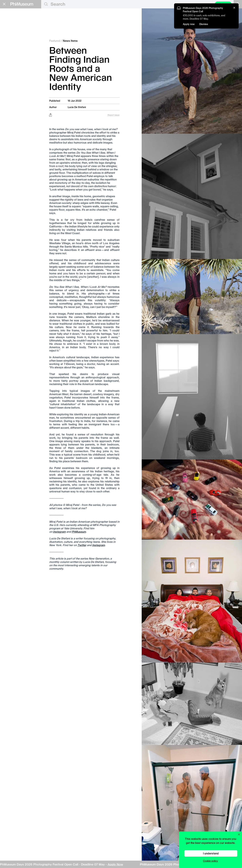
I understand (211, 853)
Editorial (11, 19)
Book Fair (12, 66)
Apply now (189, 24)
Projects (13, 48)
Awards (12, 28)
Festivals (13, 36)
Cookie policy (210, 861)
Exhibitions (15, 32)
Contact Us (9, 112)
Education (13, 55)
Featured (13, 23)
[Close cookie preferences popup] (239, 834)
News (11, 40)
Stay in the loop (14, 105)
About (8, 87)
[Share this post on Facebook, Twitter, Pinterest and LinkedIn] (51, 115)
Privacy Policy (10, 115)
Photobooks (16, 44)
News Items (70, 41)
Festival (10, 71)
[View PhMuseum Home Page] (22, 4)
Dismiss (204, 24)
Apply (34, 61)
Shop (7, 91)
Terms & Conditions (13, 118)
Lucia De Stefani (77, 107)
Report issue (114, 115)
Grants (9, 60)
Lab (6, 76)
